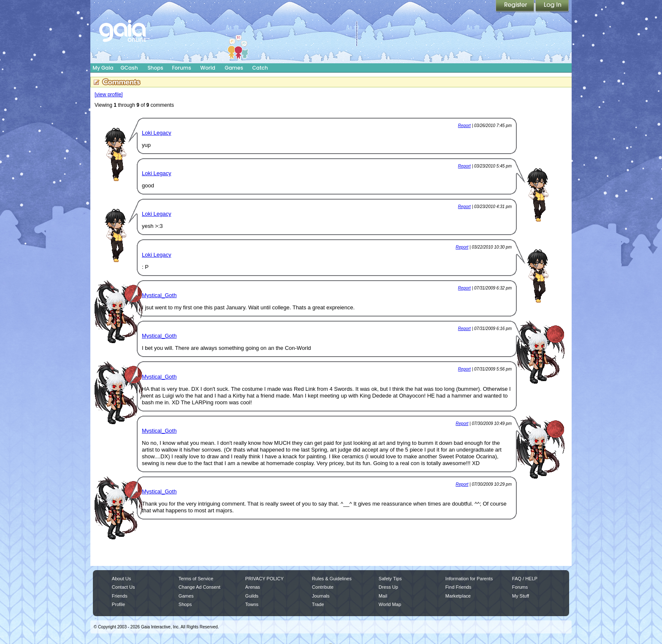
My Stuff (521, 596)
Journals (321, 596)
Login (552, 6)
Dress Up (388, 587)
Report (464, 126)
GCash (129, 68)
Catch (260, 68)
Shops (155, 68)
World (208, 68)
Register (515, 6)
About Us (121, 579)
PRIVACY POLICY (265, 579)
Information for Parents (469, 579)
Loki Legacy (156, 133)
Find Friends (458, 587)
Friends (120, 596)
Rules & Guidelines (332, 579)
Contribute (323, 587)
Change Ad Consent (199, 587)
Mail (383, 596)
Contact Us (123, 587)
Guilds (252, 596)
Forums (181, 68)
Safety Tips (390, 579)
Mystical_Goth (159, 295)
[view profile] (109, 95)
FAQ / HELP (525, 579)
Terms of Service (196, 579)
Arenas (253, 587)
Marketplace (458, 596)
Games (234, 68)
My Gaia (103, 68)
